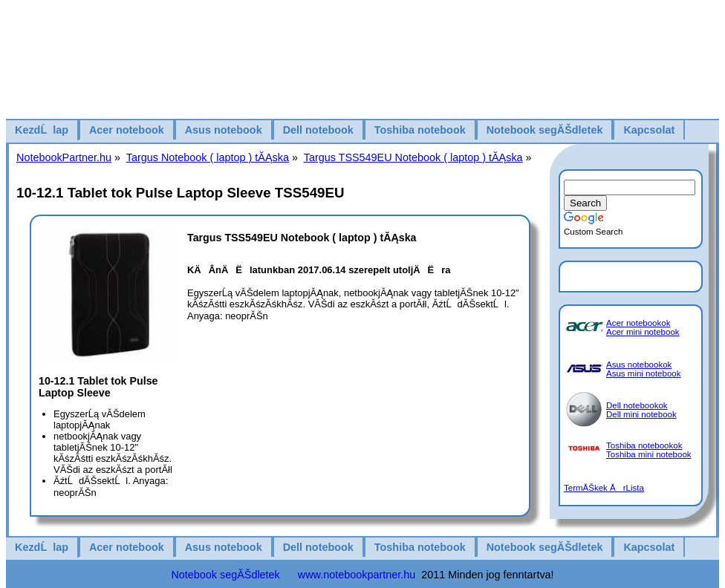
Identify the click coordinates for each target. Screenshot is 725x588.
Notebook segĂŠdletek (545, 130)
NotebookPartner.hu (64, 157)
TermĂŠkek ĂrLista (604, 488)
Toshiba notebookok (644, 445)
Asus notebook (224, 130)
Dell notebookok (637, 405)
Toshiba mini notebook (649, 454)
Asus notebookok (639, 365)
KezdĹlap (42, 130)
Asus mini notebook (644, 373)
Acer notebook (127, 130)
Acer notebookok (638, 323)
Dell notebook (318, 130)
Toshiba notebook (420, 130)
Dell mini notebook (641, 414)
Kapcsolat (649, 130)
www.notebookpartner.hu (357, 575)
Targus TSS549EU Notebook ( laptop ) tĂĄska (413, 157)
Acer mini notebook (643, 332)
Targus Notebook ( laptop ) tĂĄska (208, 157)
